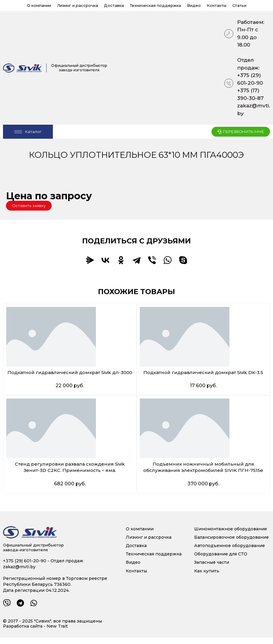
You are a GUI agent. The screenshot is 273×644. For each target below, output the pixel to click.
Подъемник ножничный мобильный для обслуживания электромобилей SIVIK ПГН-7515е (203, 473)
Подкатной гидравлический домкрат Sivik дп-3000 (70, 376)
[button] (29, 206)
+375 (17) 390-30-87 (250, 94)
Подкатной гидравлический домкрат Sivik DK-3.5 (203, 372)
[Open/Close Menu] (28, 132)
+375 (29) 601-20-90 (250, 79)
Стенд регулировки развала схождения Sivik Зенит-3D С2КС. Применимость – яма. (70, 473)
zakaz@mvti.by (254, 109)
